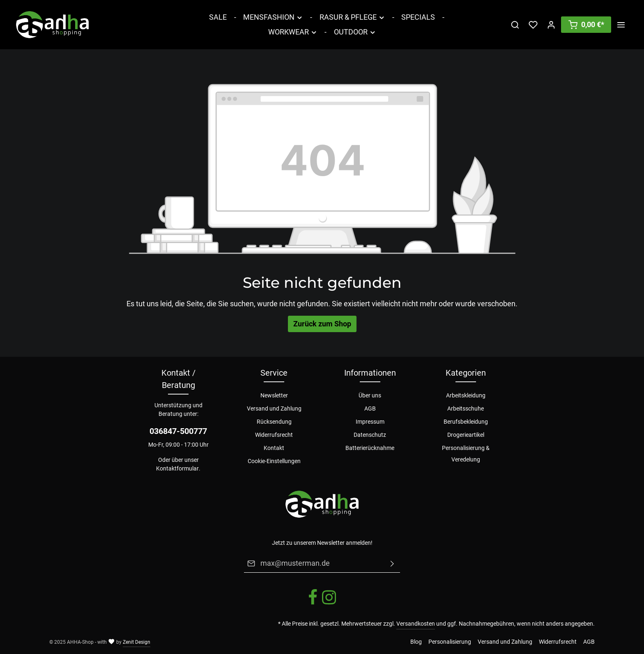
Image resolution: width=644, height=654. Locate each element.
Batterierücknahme (370, 448)
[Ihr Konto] (551, 25)
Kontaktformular (177, 468)
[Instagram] (329, 604)
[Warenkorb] (586, 25)
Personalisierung (450, 642)
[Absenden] (392, 563)
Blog (416, 642)
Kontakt (274, 448)
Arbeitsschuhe (466, 408)
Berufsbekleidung (466, 422)
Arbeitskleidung (466, 395)
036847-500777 (178, 431)
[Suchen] (515, 25)
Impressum (370, 422)
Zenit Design (137, 642)
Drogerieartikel (466, 435)
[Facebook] (313, 604)
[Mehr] (621, 25)
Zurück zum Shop (322, 324)
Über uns (370, 395)
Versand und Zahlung (274, 408)
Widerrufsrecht (274, 435)
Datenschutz (370, 435)
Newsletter (274, 395)
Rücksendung (274, 422)
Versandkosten (416, 624)
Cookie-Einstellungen (274, 461)
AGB (370, 408)
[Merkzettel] (533, 25)
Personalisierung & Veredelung (466, 454)
